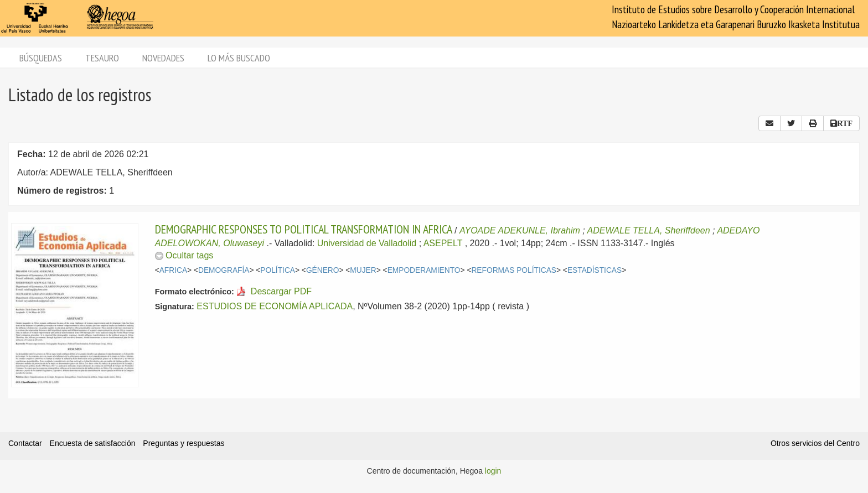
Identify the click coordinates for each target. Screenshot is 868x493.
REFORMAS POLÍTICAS (514, 270)
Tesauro (102, 58)
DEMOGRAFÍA (224, 270)
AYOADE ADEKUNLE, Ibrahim (520, 230)
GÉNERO (323, 270)
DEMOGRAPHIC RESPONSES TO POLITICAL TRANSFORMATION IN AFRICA (304, 229)
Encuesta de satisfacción (93, 443)
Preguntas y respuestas (184, 443)
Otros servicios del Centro (815, 443)
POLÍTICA (278, 270)
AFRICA (173, 270)
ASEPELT (443, 243)
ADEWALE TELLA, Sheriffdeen (649, 230)
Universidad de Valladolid (367, 243)
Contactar (25, 443)
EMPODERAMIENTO (424, 270)
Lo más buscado (239, 58)
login (493, 471)
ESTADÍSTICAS (595, 270)
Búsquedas (41, 58)
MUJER (363, 270)
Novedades (163, 58)
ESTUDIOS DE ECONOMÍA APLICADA (275, 306)
